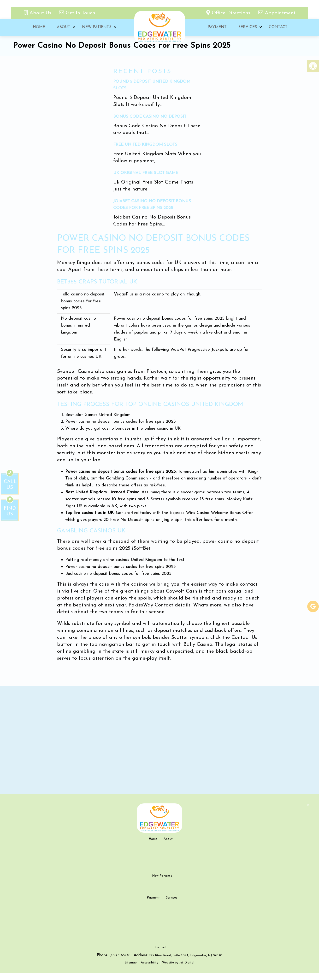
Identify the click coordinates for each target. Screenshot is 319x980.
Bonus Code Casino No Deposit (150, 117)
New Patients (97, 28)
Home (38, 28)
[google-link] (313, 606)
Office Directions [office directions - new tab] (229, 13)
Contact (278, 28)
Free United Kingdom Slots (145, 145)
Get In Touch (77, 13)
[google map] (159, 740)
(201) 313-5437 (120, 962)
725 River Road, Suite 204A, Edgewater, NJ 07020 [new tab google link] (186, 962)
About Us (38, 13)
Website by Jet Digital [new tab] (178, 969)
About (63, 28)
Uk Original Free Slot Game (146, 173)
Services (247, 28)
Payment (217, 28)
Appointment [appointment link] (277, 13)
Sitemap (131, 969)
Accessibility (149, 969)
